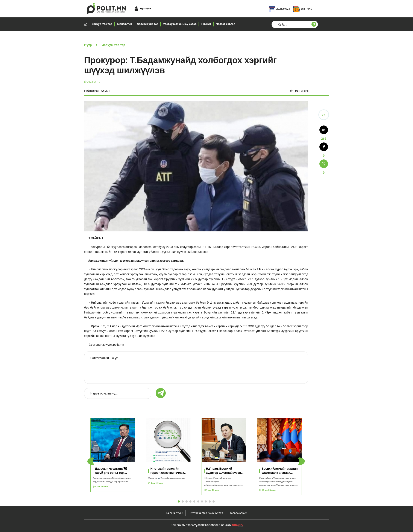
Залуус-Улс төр (102, 24)
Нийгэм (206, 24)
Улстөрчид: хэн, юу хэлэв (180, 24)
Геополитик (124, 24)
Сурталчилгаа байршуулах (206, 513)
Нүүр (88, 45)
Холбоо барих (238, 513)
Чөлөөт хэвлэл (225, 24)
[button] (302, 462)
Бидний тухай (175, 513)
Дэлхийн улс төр (147, 24)
